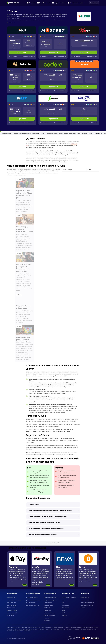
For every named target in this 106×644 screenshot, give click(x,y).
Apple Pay (13, 567)
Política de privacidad (87, 605)
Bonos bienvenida (12, 613)
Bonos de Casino (43, 3)
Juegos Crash (48, 603)
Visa (63, 610)
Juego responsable (86, 600)
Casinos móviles (12, 605)
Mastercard (66, 608)
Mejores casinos (12, 597)
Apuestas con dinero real (33, 605)
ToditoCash (66, 605)
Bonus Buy (47, 618)
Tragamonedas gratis (50, 600)
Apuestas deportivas (32, 597)
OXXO (64, 600)
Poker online (47, 610)
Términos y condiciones (87, 603)
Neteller (64, 616)
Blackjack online (48, 605)
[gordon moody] (86, 638)
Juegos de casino (58, 3)
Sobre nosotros (85, 597)
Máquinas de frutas (49, 613)
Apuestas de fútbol (31, 603)
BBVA (58, 567)
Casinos (30, 3)
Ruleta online (48, 608)
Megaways (47, 621)
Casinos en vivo (12, 603)
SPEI (63, 603)
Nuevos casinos (12, 608)
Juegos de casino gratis (51, 597)
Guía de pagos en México (69, 597)
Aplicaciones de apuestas (33, 600)
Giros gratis (11, 616)
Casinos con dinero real (76, 3)
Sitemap (83, 608)
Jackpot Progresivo (49, 616)
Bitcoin (82, 567)
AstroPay (36, 567)
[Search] (91, 3)
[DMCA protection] (95, 638)
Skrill (64, 613)
